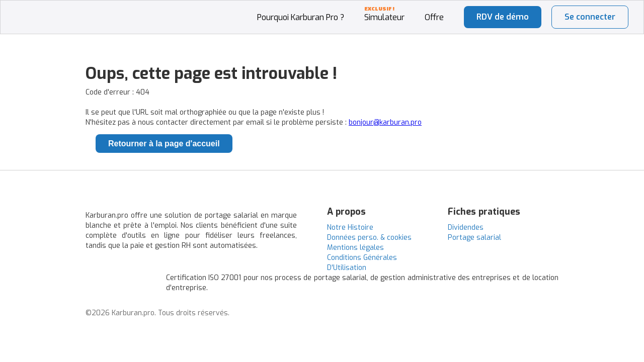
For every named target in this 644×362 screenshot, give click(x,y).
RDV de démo (503, 17)
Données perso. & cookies (369, 238)
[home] (52, 6)
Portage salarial (474, 238)
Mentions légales (355, 248)
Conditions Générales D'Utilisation (362, 263)
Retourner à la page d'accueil (164, 144)
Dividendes (466, 228)
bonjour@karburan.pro (385, 122)
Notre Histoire (350, 228)
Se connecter (590, 17)
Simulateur (384, 17)
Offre (434, 17)
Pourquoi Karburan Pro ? (301, 17)
